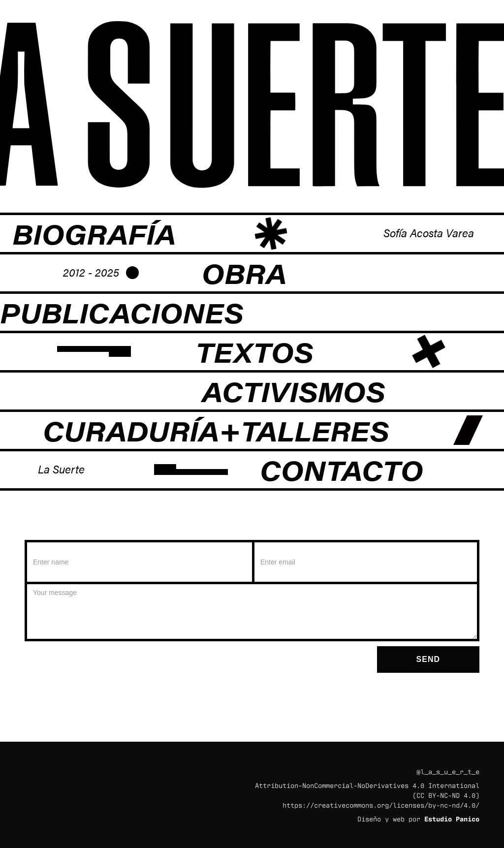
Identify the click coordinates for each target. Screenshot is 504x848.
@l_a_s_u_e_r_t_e (448, 771)
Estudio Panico (452, 818)
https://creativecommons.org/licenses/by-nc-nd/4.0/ (381, 805)
